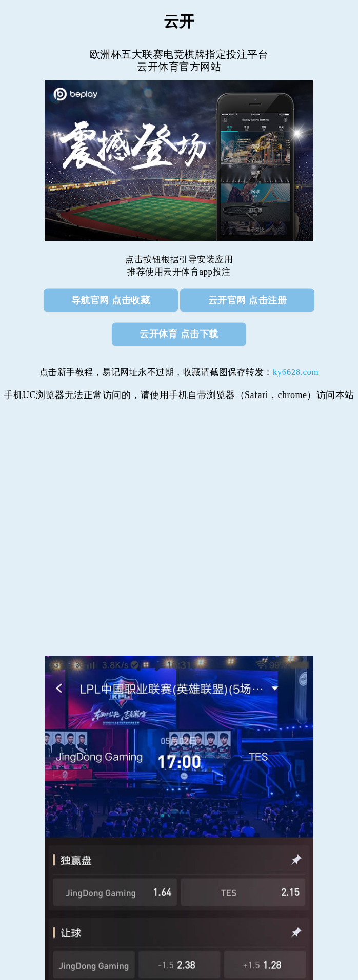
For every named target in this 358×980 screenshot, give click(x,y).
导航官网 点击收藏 (111, 300)
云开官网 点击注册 (248, 300)
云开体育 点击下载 (179, 334)
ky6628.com (296, 372)
